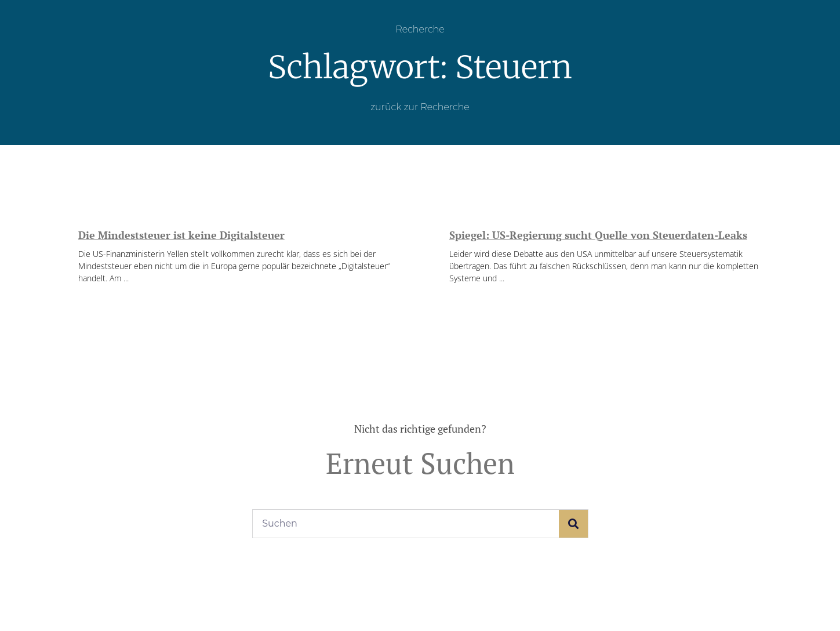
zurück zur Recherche (420, 107)
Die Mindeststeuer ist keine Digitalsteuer (181, 235)
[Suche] (573, 524)
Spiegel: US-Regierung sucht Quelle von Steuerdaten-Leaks (598, 235)
